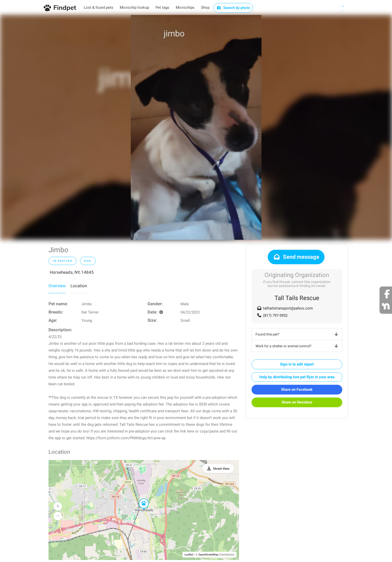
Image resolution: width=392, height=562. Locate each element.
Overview (57, 286)
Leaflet (189, 555)
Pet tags (162, 7)
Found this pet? (298, 334)
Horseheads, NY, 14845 (72, 272)
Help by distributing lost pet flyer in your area (297, 377)
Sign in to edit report (297, 364)
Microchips (185, 7)
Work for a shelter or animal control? (298, 346)
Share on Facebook (297, 389)
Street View (221, 469)
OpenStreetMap (208, 555)
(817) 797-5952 (275, 315)
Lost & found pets (98, 7)
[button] (140, 499)
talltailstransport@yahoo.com (288, 308)
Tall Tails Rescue (297, 298)
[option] (196, 127)
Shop (205, 7)
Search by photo (233, 8)
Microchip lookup (134, 7)
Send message (296, 257)
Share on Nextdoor (297, 402)
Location (79, 286)
